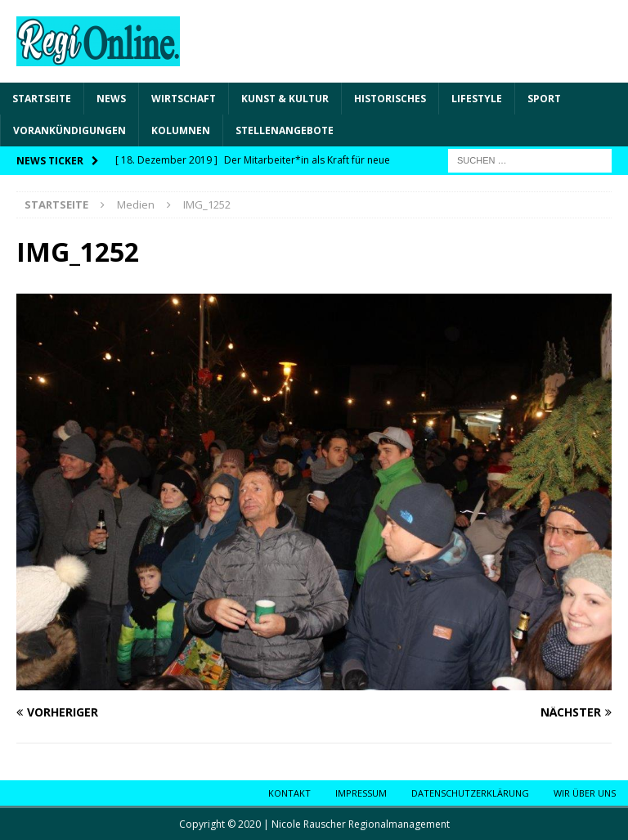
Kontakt (289, 793)
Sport (544, 99)
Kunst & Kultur (285, 99)
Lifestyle (477, 99)
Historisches (390, 99)
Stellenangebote (285, 130)
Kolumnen (181, 130)
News (111, 99)
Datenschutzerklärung (470, 793)
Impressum (361, 793)
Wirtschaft (184, 99)
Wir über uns (585, 793)
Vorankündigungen (70, 130)
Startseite (42, 99)
